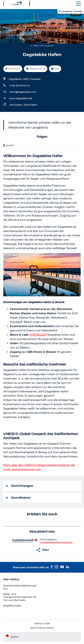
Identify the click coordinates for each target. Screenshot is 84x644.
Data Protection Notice (42, 628)
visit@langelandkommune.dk (56, 542)
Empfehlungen (12, 606)
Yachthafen (31, 105)
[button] (57, 4)
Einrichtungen (20, 486)
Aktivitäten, (17, 105)
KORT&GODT (38, 335)
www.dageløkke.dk (21, 98)
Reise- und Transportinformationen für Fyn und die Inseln (20, 597)
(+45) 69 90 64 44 (20, 86)
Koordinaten (18, 498)
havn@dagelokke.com (23, 92)
